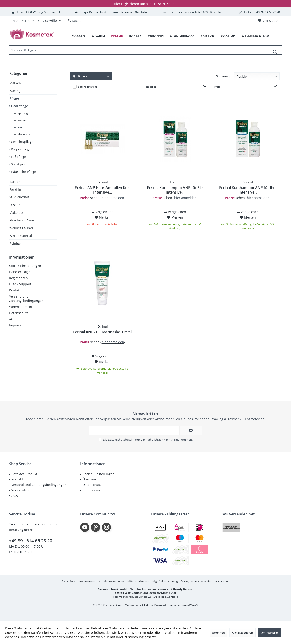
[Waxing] (98, 36)
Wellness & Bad (21, 228)
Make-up (16, 213)
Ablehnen (218, 633)
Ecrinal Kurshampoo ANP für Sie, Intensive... (175, 190)
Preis (217, 87)
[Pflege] (117, 36)
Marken (15, 83)
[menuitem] (268, 21)
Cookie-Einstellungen (25, 266)
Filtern (81, 76)
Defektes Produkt (24, 474)
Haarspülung (19, 113)
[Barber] (135, 36)
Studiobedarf (19, 197)
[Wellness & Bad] (255, 36)
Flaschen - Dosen (22, 220)
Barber (15, 182)
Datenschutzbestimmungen (127, 440)
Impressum (18, 325)
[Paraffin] (156, 36)
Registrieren (18, 278)
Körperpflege (20, 149)
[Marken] (78, 36)
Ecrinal (103, 182)
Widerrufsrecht (21, 307)
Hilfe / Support (20, 284)
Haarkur (16, 127)
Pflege (14, 98)
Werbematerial (21, 236)
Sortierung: (224, 76)
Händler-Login (20, 272)
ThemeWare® (189, 605)
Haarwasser (19, 120)
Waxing (15, 91)
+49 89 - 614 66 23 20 (31, 541)
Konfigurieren (270, 633)
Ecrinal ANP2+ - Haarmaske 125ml (102, 332)
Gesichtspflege (22, 142)
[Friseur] (207, 36)
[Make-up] (228, 36)
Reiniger (16, 243)
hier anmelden (113, 198)
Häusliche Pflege (23, 172)
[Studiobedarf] (182, 36)
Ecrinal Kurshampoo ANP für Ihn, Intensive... (248, 190)
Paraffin (15, 189)
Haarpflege (19, 106)
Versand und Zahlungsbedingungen (26, 298)
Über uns (90, 479)
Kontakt (15, 290)
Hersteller (150, 87)
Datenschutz (19, 313)
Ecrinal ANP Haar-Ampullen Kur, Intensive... (102, 190)
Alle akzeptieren (242, 633)
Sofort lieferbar (88, 87)
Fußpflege (18, 157)
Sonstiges (18, 164)
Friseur (15, 205)
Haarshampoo (20, 134)
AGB (12, 319)
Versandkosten (140, 581)
